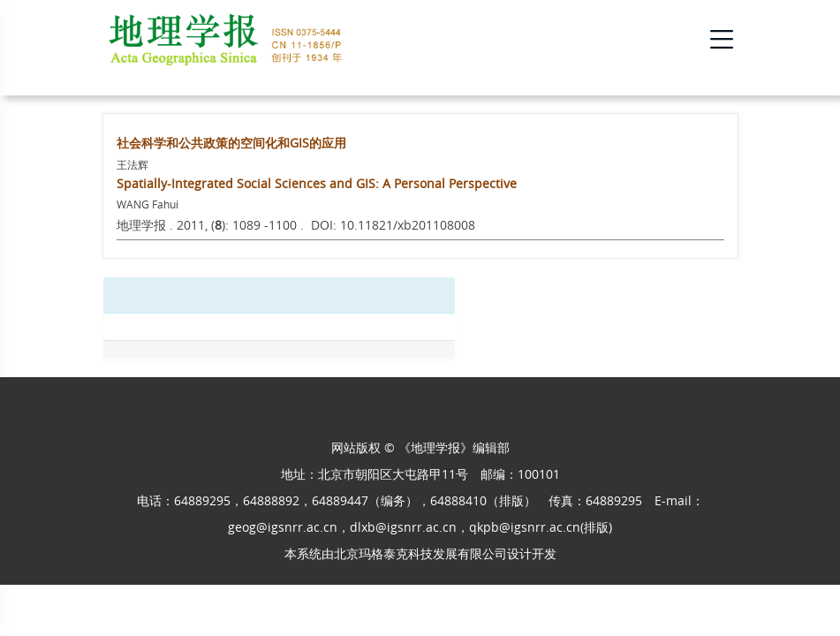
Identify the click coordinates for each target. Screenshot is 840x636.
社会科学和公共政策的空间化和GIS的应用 (231, 143)
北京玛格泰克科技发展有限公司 (420, 553)
